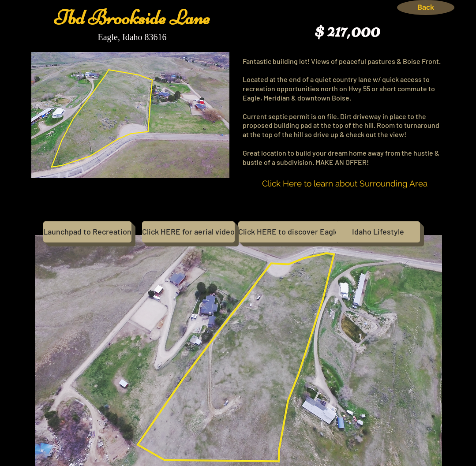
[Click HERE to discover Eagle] (289, 232)
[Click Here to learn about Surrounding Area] (345, 184)
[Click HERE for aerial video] (188, 232)
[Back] (426, 7)
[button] (238, 350)
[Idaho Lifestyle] (378, 232)
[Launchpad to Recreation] (87, 232)
